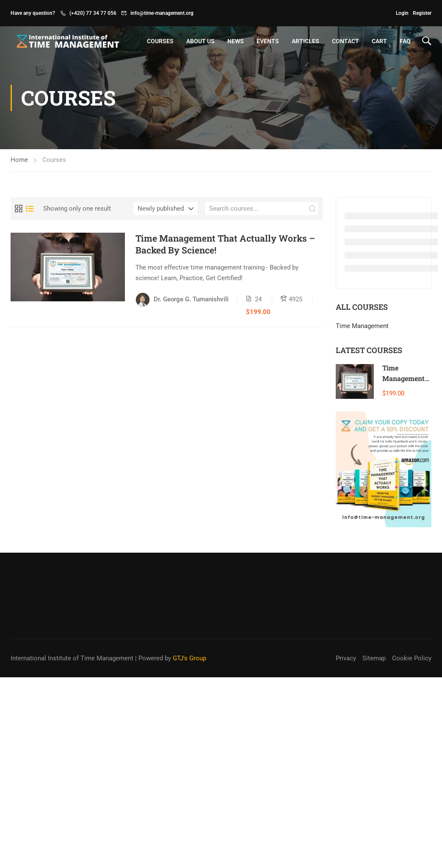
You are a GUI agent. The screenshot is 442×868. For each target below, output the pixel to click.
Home (19, 160)
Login (402, 13)
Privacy (346, 658)
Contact (345, 41)
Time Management (362, 326)
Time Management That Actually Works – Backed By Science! (225, 244)
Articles (305, 41)
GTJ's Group (189, 658)
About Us (200, 41)
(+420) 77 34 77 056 (93, 13)
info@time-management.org (162, 13)
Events (268, 41)
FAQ (405, 41)
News (236, 41)
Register (422, 13)
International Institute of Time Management (72, 658)
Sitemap (374, 658)
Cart (379, 41)
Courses (160, 41)
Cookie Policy (412, 658)
